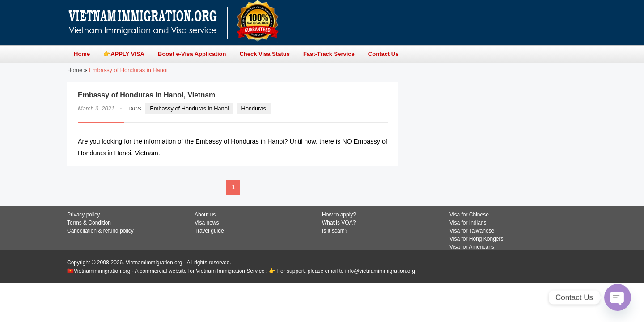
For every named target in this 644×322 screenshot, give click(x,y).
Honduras (254, 108)
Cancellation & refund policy (100, 231)
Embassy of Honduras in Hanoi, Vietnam (146, 95)
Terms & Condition (89, 223)
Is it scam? (335, 231)
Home (75, 70)
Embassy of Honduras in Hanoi (189, 108)
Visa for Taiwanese (472, 231)
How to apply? (339, 215)
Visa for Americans (472, 247)
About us (205, 215)
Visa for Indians (468, 223)
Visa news (207, 223)
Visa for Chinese (469, 215)
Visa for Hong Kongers (477, 239)
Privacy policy (83, 215)
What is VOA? (339, 223)
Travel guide (209, 231)
